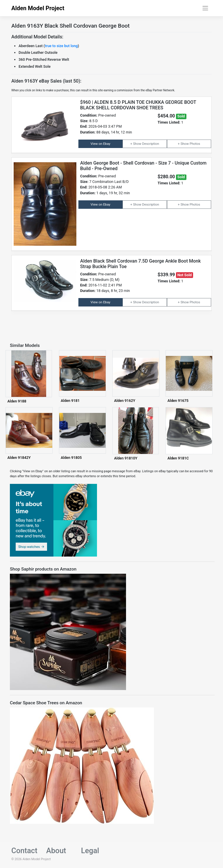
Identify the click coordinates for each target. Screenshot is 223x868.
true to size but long (61, 46)
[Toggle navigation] (205, 8)
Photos (195, 144)
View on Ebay (100, 144)
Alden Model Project (38, 8)
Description (150, 144)
